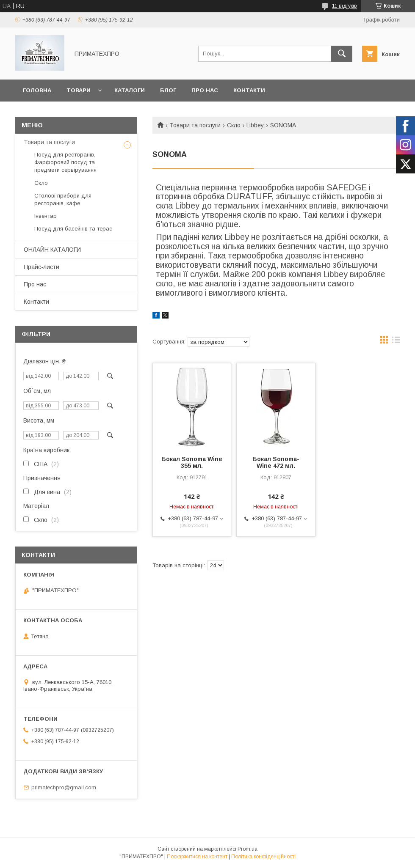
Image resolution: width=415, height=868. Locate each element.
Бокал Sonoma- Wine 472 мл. (276, 462)
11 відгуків (344, 6)
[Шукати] (342, 54)
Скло (234, 125)
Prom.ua (248, 849)
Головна (37, 90)
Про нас (205, 90)
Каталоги (130, 90)
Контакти (249, 90)
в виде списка (396, 342)
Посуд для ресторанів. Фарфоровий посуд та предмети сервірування (65, 162)
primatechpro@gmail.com (64, 787)
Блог (168, 90)
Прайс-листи (41, 267)
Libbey (255, 125)
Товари (79, 90)
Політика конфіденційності (263, 857)
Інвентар (46, 216)
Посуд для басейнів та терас (73, 229)
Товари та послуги (195, 125)
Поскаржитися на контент (197, 857)
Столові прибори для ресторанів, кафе (63, 199)
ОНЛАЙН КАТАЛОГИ (52, 250)
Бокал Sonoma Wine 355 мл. (192, 462)
